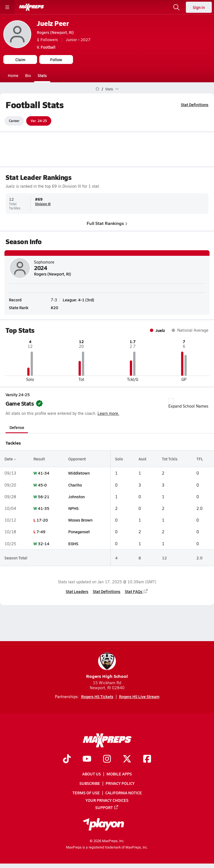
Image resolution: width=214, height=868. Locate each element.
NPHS (73, 508)
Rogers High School (107, 666)
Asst (142, 459)
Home (13, 75)
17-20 (42, 520)
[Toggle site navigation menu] (7, 7)
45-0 (42, 485)
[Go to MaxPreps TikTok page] (67, 759)
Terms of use (86, 793)
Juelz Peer (53, 23)
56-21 (44, 497)
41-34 (44, 473)
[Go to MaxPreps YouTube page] (87, 759)
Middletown (79, 473)
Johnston (76, 497)
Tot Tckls (170, 459)
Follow (56, 59)
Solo (119, 459)
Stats (42, 75)
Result (39, 459)
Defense (17, 427)
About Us (92, 774)
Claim (20, 59)
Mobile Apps (119, 774)
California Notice (124, 793)
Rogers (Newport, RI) (55, 32)
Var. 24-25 (39, 121)
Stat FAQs (137, 591)
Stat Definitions (195, 105)
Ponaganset (79, 532)
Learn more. (108, 413)
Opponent (77, 459)
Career (14, 121)
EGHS (73, 543)
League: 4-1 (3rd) (78, 300)
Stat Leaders (77, 591)
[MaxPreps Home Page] (97, 89)
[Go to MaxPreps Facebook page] (147, 759)
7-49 (41, 532)
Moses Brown (80, 520)
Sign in (199, 7)
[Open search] (176, 7)
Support (107, 807)
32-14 (44, 543)
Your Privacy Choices (107, 800)
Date (10, 459)
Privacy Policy (120, 783)
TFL (200, 459)
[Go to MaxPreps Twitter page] (127, 759)
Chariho (75, 485)
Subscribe (90, 783)
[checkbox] (171, 401)
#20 (54, 307)
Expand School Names (188, 403)
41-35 (44, 508)
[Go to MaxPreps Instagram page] (107, 759)
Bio (28, 75)
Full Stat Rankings (107, 223)
